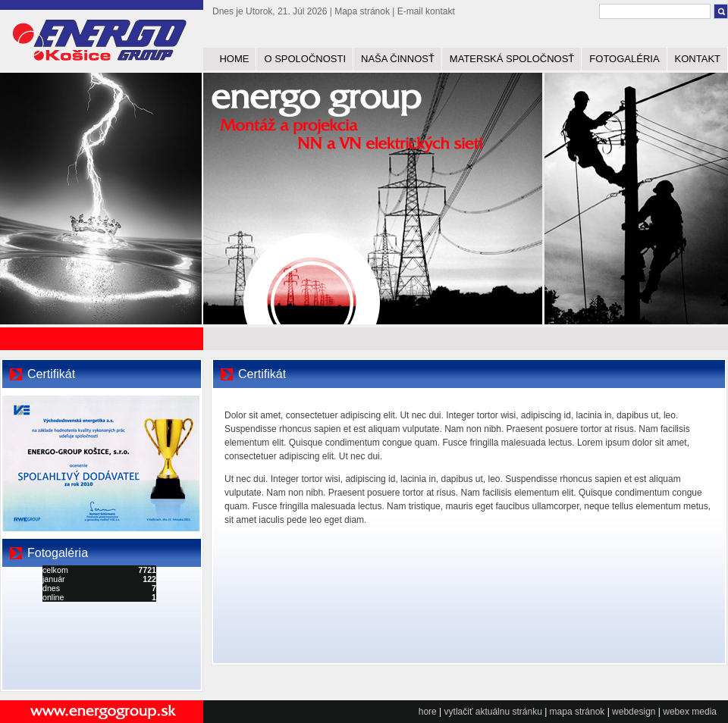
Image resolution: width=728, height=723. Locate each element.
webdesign (634, 712)
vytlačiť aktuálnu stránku (493, 712)
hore (428, 712)
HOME (234, 59)
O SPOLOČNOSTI (305, 59)
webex (676, 712)
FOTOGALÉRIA (624, 59)
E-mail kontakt (426, 11)
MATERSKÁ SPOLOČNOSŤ (512, 59)
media (704, 712)
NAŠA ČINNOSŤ (398, 59)
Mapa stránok (362, 11)
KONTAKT (698, 59)
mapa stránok (577, 712)
